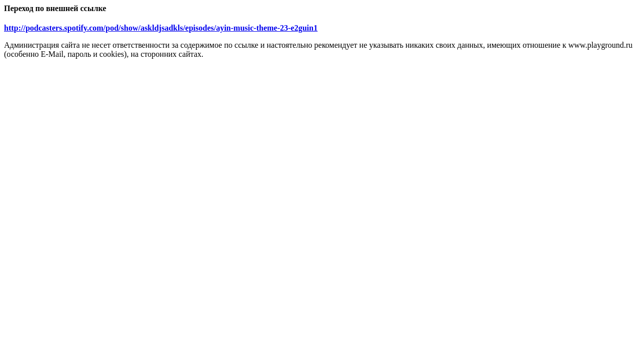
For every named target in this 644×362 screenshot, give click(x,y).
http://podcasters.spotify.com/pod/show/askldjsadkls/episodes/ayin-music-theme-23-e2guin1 (161, 28)
